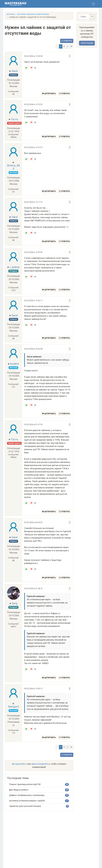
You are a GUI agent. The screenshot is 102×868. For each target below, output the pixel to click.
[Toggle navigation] (93, 4)
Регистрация (87, 43)
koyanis (15, 364)
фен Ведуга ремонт (19, 790)
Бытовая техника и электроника (33, 14)
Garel (15, 71)
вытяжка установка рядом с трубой (27, 801)
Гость (15, 119)
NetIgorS (13, 707)
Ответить (67, 41)
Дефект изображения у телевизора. (27, 795)
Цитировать (49, 93)
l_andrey (15, 267)
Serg (15, 603)
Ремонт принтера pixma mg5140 (25, 784)
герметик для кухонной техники (25, 806)
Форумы (11, 14)
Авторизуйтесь (19, 764)
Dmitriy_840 (13, 167)
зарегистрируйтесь (41, 764)
